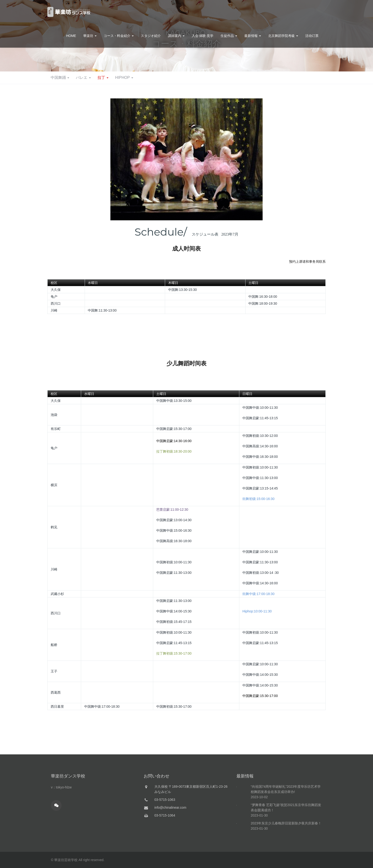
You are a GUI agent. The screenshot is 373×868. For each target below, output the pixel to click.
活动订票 (312, 36)
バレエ (177, 78)
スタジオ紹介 (151, 36)
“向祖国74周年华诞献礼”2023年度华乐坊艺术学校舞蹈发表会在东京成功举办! (286, 811)
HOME (71, 36)
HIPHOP (220, 78)
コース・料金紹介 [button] (119, 36)
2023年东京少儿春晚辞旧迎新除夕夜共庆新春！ (286, 845)
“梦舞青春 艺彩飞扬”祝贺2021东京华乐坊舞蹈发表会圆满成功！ (286, 830)
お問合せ (312, 12)
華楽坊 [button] (90, 36)
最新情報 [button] (253, 36)
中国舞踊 (153, 78)
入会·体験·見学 (203, 36)
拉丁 (198, 78)
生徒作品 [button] (229, 36)
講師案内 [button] (176, 36)
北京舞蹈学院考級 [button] (283, 36)
